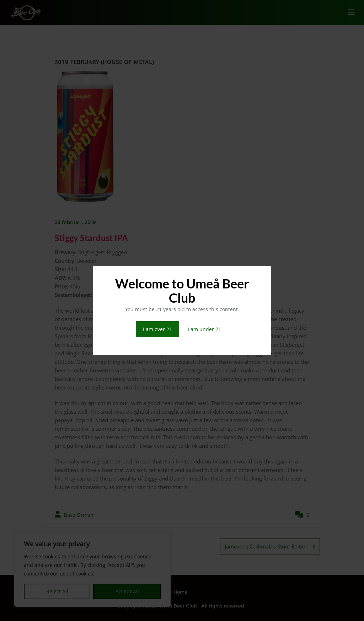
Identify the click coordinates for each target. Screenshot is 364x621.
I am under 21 (204, 329)
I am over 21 (157, 329)
